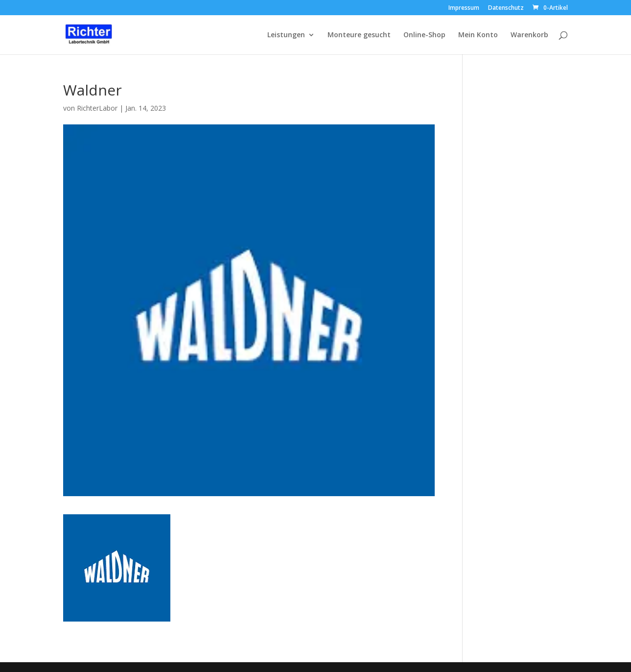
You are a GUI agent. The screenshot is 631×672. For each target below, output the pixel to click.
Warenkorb (529, 35)
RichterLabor (97, 108)
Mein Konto (478, 35)
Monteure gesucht (359, 35)
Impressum (464, 8)
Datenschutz (506, 8)
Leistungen (286, 35)
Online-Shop (424, 35)
